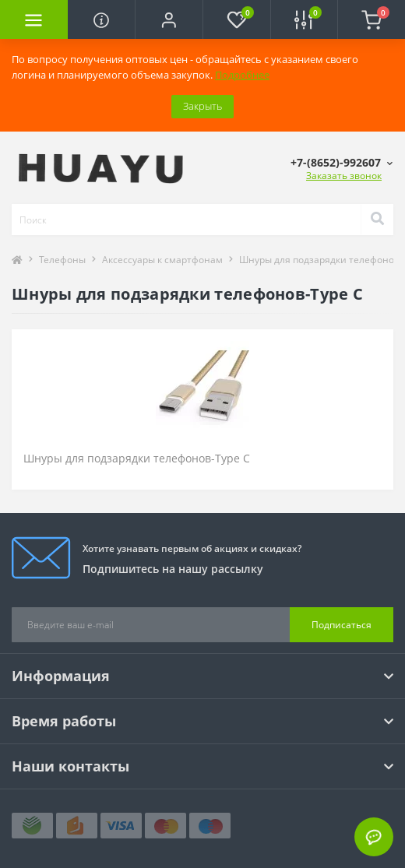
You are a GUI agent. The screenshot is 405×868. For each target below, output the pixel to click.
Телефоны (62, 260)
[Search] (377, 220)
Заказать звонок (344, 176)
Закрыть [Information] (202, 106)
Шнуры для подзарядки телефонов (319, 260)
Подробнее (242, 75)
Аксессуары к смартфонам (162, 260)
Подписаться (342, 625)
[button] (169, 19)
